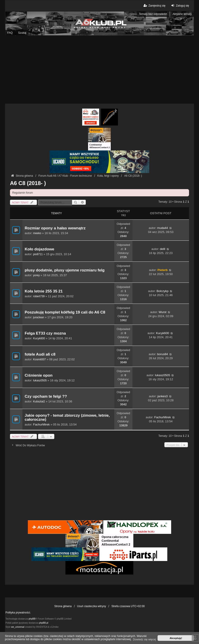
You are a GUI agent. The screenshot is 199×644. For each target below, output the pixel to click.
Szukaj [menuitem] (22, 33)
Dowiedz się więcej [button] (144, 639)
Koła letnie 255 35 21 (44, 291)
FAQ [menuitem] (10, 33)
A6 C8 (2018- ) (28, 183)
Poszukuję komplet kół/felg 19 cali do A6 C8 (65, 312)
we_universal (18, 627)
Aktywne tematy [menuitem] (182, 14)
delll (162, 249)
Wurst (163, 312)
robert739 (39, 296)
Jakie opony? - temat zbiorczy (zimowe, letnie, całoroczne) (67, 417)
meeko (37, 233)
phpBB (32, 619)
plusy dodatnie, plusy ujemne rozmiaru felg (65, 270)
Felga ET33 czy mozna (45, 333)
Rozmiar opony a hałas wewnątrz (55, 228)
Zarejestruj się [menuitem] (154, 6)
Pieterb (163, 270)
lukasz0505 (40, 380)
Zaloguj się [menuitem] (180, 6)
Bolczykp (162, 291)
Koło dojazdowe (40, 249)
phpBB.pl (44, 623)
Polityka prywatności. (18, 613)
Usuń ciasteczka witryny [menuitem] (91, 606)
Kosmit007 (39, 359)
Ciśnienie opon (39, 375)
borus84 (163, 354)
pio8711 (38, 254)
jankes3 (162, 396)
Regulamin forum (23, 193)
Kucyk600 (39, 338)
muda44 (163, 228)
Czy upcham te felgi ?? (46, 396)
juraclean (38, 317)
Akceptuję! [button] (176, 638)
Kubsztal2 (39, 402)
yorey (36, 275)
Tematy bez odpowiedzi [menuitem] (153, 14)
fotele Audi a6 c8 (40, 354)
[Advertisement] (99, 70)
